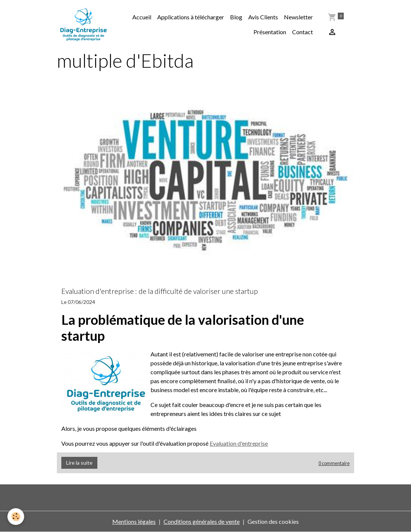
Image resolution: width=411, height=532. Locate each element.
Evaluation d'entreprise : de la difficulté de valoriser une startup (160, 291)
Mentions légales (134, 521)
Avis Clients (263, 17)
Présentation (270, 32)
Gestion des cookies (273, 521)
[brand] (83, 25)
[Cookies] (16, 517)
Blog (236, 17)
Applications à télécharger (191, 17)
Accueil (142, 17)
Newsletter (298, 17)
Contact (302, 32)
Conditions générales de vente (202, 521)
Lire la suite (79, 463)
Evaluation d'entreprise (239, 443)
